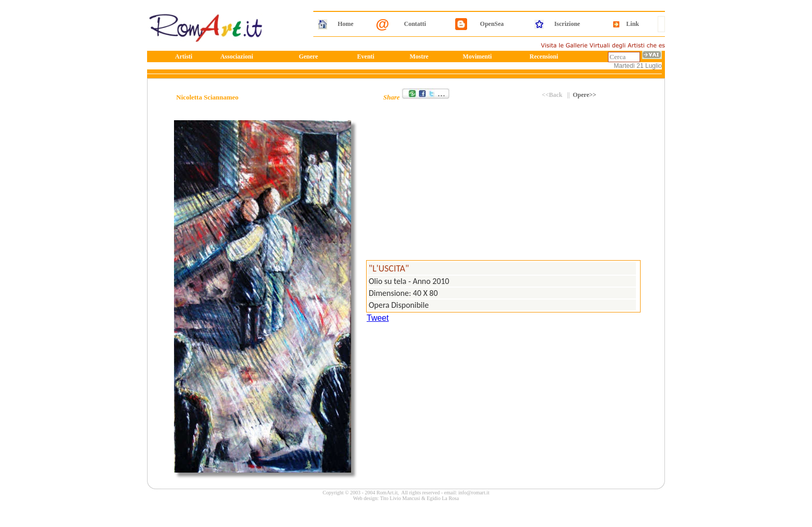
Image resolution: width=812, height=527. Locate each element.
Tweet (378, 318)
